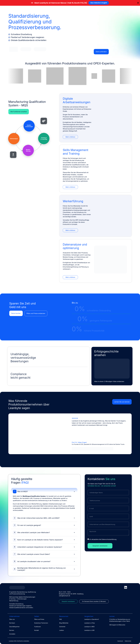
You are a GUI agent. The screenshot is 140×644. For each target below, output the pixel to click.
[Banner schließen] (138, 3)
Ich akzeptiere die (103, 539)
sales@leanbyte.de (65, 596)
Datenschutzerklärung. (109, 539)
